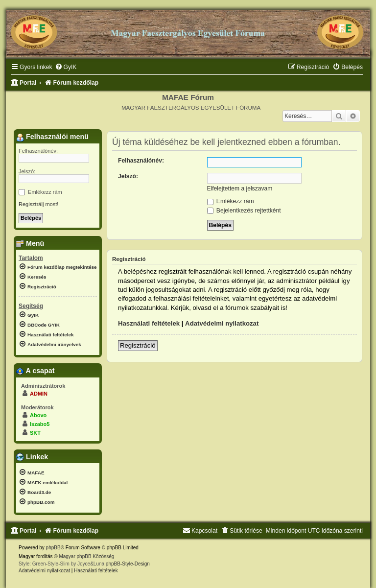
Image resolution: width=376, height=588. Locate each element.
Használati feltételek (149, 323)
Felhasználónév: (141, 161)
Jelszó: (128, 176)
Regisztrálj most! (38, 204)
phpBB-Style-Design (128, 564)
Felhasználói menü (52, 137)
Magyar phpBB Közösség (86, 556)
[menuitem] (66, 67)
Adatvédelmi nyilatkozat (222, 323)
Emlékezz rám (231, 201)
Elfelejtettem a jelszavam (240, 188)
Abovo (38, 415)
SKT (35, 433)
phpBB (53, 548)
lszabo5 (40, 424)
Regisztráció (138, 345)
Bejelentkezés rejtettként (244, 211)
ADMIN (39, 394)
